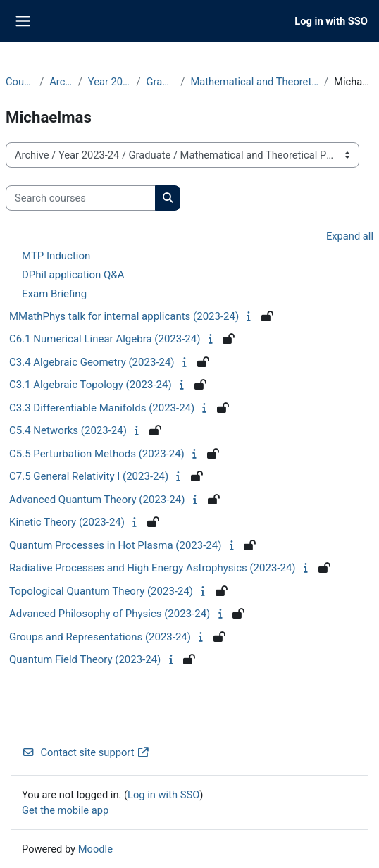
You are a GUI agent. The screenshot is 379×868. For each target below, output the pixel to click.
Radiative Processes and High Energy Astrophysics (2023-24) (153, 568)
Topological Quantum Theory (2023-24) (101, 591)
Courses (20, 82)
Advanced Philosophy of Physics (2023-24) (110, 614)
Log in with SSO (331, 21)
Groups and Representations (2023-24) (100, 637)
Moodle (95, 849)
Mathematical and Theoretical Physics (254, 82)
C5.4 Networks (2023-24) (68, 430)
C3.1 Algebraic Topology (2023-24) (91, 385)
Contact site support (86, 752)
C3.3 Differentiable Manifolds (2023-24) (102, 408)
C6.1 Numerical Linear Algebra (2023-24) (105, 339)
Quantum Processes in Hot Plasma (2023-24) (115, 545)
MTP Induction (56, 256)
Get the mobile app (65, 810)
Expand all (350, 236)
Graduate (161, 82)
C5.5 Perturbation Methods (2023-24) (97, 454)
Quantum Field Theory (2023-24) (85, 659)
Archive (61, 82)
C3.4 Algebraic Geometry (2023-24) (92, 362)
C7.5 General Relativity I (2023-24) (89, 476)
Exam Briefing (54, 294)
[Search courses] (81, 198)
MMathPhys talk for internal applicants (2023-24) (124, 316)
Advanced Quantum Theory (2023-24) (97, 500)
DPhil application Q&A (73, 275)
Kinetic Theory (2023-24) (67, 522)
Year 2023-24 (110, 82)
